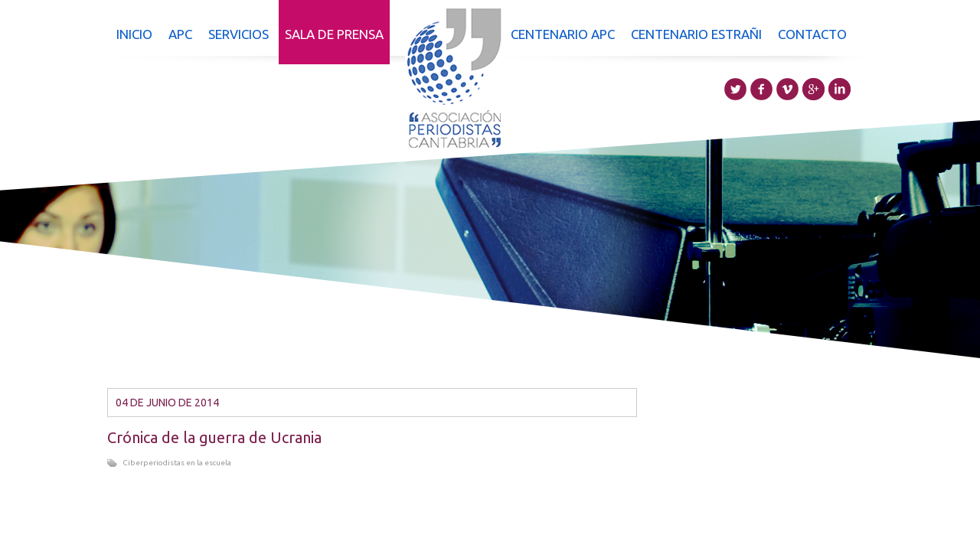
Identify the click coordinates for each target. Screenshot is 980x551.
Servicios (238, 34)
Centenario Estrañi (696, 34)
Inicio (134, 34)
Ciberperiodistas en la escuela (177, 463)
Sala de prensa (334, 34)
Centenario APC (563, 34)
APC (180, 34)
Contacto (812, 34)
